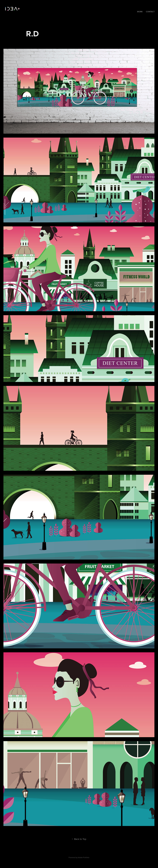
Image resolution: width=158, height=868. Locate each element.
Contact (150, 12)
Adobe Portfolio (84, 857)
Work (140, 12)
